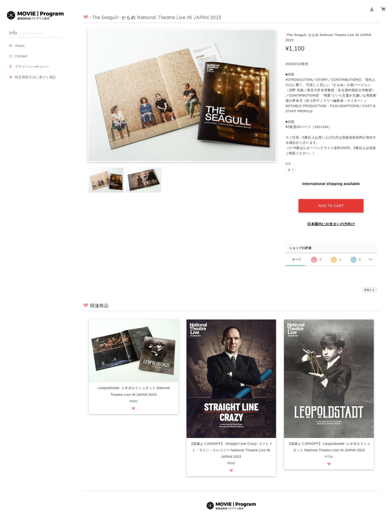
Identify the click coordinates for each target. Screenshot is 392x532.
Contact (21, 56)
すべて (297, 254)
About (20, 46)
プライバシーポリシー (32, 67)
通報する (369, 285)
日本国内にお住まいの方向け (331, 219)
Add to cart (331, 201)
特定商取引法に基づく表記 (35, 77)
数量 (288, 164)
